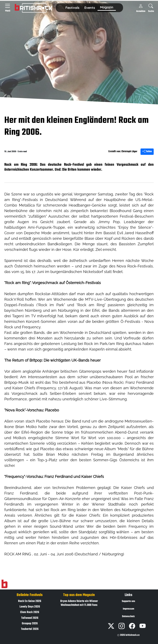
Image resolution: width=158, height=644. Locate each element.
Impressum (128, 609)
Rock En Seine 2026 (30, 601)
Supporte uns (128, 601)
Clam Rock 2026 (30, 612)
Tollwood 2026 (30, 618)
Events (90, 8)
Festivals (72, 8)
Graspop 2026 (30, 624)
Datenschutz (128, 617)
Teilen (147, 152)
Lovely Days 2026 (30, 607)
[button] (72, 8)
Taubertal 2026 (30, 629)
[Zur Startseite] (4, 584)
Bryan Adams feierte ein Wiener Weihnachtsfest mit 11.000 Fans (79, 603)
